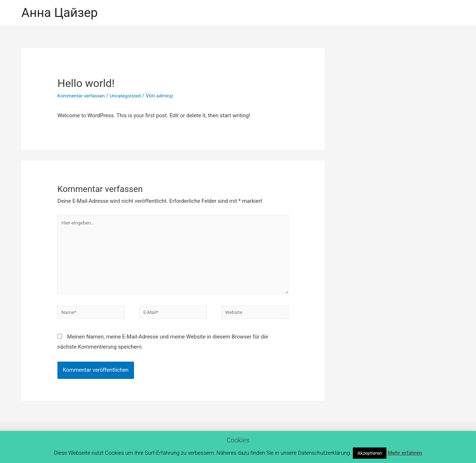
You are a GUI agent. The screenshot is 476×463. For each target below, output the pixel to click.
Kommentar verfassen (84, 96)
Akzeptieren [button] (369, 453)
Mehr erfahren (405, 453)
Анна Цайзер (60, 13)
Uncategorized (133, 96)
